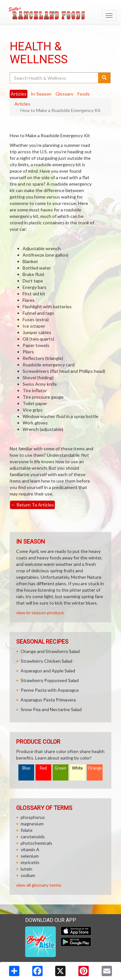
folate (27, 830)
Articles (22, 104)
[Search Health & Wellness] (54, 78)
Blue (26, 768)
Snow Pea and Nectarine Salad (51, 709)
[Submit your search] (104, 78)
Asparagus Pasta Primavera (48, 700)
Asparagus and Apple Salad (48, 671)
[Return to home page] (60, 13)
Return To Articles (32, 505)
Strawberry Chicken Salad (46, 661)
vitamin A (30, 849)
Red (43, 768)
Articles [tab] (19, 94)
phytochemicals (36, 843)
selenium (30, 856)
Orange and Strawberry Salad (50, 651)
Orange (95, 768)
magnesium (32, 824)
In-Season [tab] (41, 94)
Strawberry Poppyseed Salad (50, 680)
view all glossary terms (39, 885)
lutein (26, 869)
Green (60, 768)
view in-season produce (40, 612)
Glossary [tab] (64, 94)
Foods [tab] (84, 94)
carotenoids (33, 837)
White (77, 768)
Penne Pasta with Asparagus (50, 690)
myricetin (30, 862)
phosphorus (33, 817)
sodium (28, 875)
